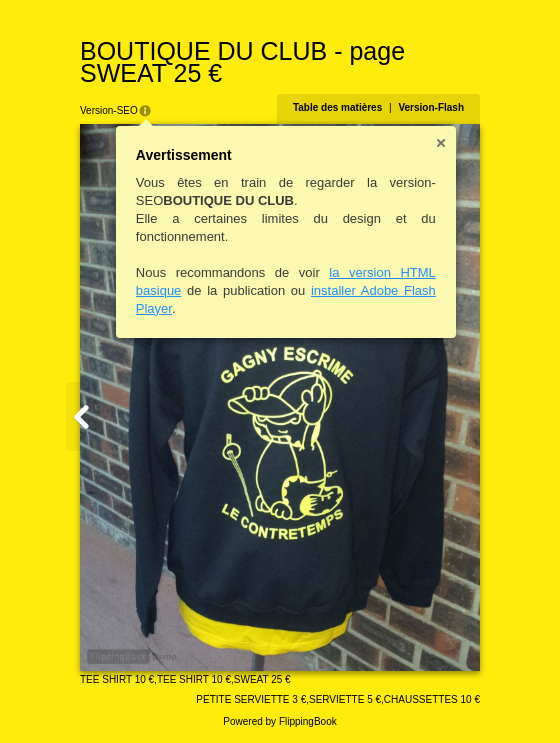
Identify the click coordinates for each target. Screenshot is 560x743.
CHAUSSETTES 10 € (432, 699)
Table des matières (337, 107)
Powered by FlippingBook (279, 721)
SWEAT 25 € (262, 679)
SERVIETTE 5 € (345, 699)
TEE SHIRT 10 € (117, 679)
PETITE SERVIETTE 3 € (251, 699)
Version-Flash (431, 107)
